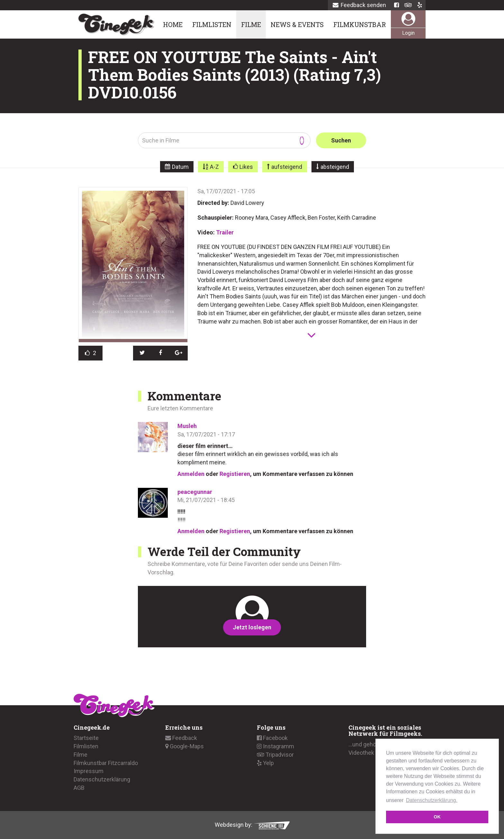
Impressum (89, 771)
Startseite (86, 738)
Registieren (235, 474)
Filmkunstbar (360, 24)
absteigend (335, 167)
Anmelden (191, 474)
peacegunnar (195, 492)
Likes (246, 167)
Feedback (181, 738)
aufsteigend (287, 167)
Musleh (187, 426)
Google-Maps (184, 746)
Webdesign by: (252, 825)
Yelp (265, 763)
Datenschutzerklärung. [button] (432, 800)
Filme (251, 24)
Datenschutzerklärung (102, 779)
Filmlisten (212, 24)
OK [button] (437, 817)
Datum (180, 167)
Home (173, 24)
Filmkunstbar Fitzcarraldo (106, 763)
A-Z (214, 167)
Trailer (225, 232)
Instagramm (275, 746)
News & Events (297, 24)
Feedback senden (359, 5)
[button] (142, 353)
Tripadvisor (275, 755)
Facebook (272, 738)
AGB (79, 788)
